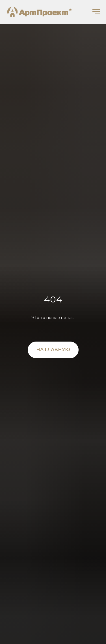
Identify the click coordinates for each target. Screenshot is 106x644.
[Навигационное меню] (96, 12)
